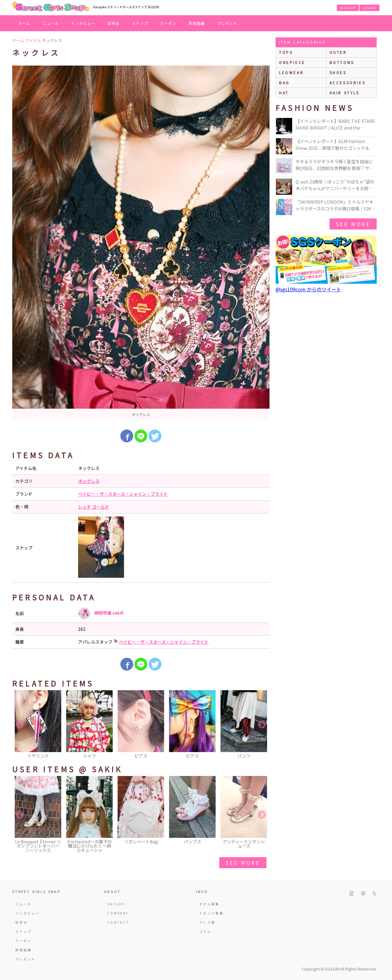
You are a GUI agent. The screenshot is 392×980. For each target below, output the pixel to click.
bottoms (342, 62)
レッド (85, 507)
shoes (338, 72)
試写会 (114, 23)
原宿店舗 (197, 23)
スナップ (140, 23)
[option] (141, 243)
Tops (286, 52)
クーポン (168, 23)
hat (284, 93)
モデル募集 (209, 904)
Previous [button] (20, 725)
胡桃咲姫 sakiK (101, 613)
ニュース (51, 23)
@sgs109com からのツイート (308, 289)
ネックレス (89, 481)
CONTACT (118, 922)
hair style (345, 93)
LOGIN (369, 8)
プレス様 (207, 922)
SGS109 (116, 904)
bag (284, 83)
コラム (205, 931)
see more (243, 863)
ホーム (24, 23)
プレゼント (227, 23)
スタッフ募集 (211, 913)
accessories (348, 83)
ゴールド (100, 507)
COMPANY (118, 913)
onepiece (292, 62)
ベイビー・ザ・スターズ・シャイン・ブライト (123, 494)
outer (338, 52)
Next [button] (262, 725)
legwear (291, 72)
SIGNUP (348, 8)
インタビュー (83, 23)
